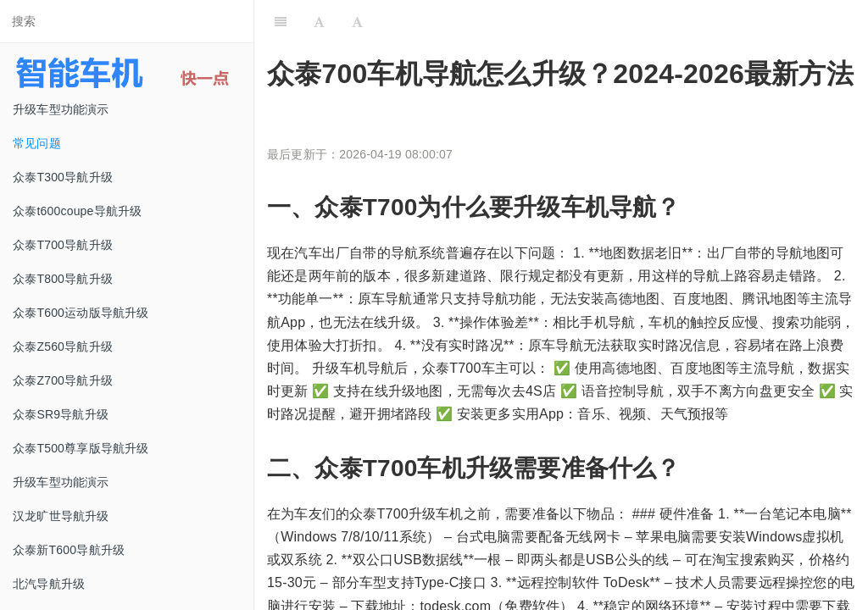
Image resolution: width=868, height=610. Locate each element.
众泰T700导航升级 (63, 245)
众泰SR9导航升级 (61, 414)
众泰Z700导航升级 (63, 380)
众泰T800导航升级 (63, 279)
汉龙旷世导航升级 (61, 516)
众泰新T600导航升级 (69, 550)
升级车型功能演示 (61, 109)
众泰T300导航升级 (63, 177)
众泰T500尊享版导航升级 (81, 448)
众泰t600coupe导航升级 (77, 211)
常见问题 (37, 143)
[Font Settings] (319, 21)
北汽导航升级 (49, 584)
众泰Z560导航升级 (63, 347)
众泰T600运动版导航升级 (81, 313)
